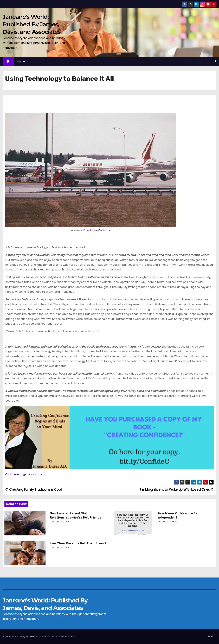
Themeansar (68, 637)
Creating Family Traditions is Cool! (34, 490)
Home (21, 61)
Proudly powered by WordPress (21, 637)
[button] (215, 61)
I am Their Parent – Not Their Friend (78, 543)
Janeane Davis (60, 522)
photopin (102, 230)
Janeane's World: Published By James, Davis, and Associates (32, 24)
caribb (89, 230)
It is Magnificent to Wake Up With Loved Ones (177, 490)
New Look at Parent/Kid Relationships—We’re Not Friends (76, 515)
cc (109, 230)
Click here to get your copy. (24, 474)
